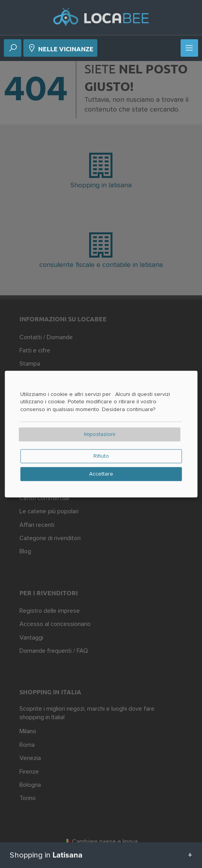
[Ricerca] (13, 49)
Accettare (101, 474)
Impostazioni (100, 434)
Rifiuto (101, 456)
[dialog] (101, 434)
